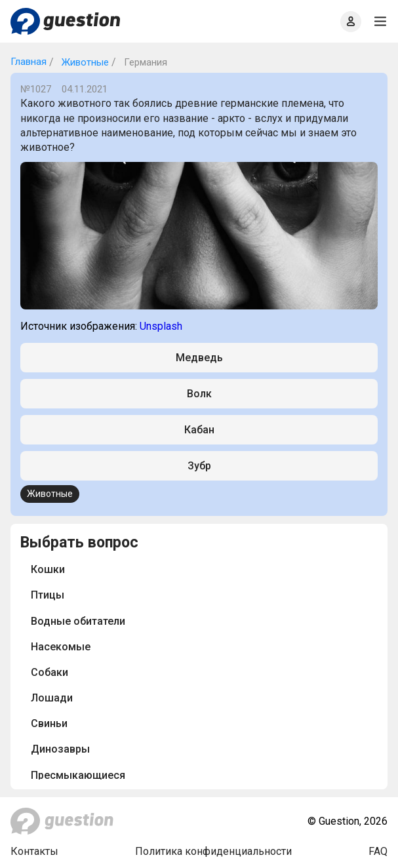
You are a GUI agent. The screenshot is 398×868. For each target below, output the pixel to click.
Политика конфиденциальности (213, 851)
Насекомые (61, 647)
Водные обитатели (78, 621)
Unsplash (161, 326)
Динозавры (60, 749)
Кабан (199, 430)
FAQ (378, 851)
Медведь (199, 358)
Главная (29, 62)
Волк (199, 394)
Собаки (50, 672)
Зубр (199, 466)
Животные (84, 62)
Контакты (34, 851)
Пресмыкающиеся (78, 775)
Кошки (48, 569)
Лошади (52, 698)
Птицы (48, 595)
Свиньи (49, 723)
